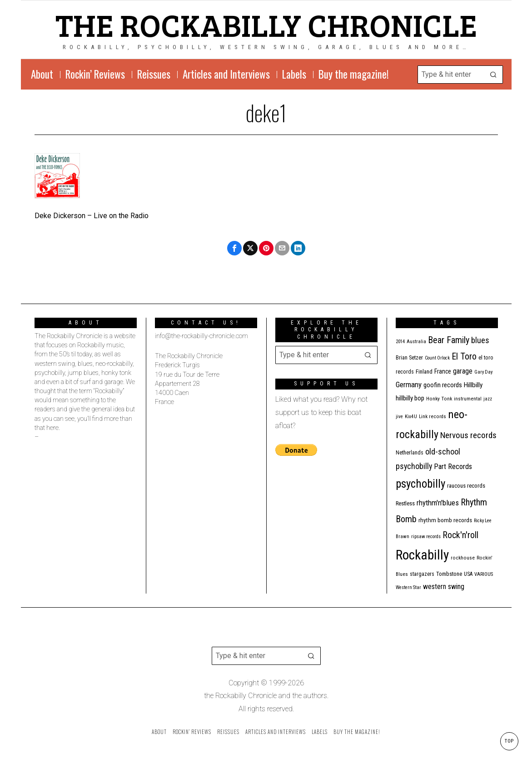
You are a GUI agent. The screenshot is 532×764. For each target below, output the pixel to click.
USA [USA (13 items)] (468, 574)
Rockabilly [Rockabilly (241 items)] (422, 555)
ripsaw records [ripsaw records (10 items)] (426, 537)
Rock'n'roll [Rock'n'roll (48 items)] (460, 535)
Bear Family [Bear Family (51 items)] (449, 340)
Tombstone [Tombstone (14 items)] (449, 574)
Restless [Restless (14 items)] (405, 503)
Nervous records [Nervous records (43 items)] (468, 435)
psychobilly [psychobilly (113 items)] (420, 484)
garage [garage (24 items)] (463, 371)
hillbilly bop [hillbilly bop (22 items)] (410, 398)
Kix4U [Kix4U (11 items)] (411, 417)
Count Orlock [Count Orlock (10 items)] (437, 358)
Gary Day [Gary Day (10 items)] (483, 372)
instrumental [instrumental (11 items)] (468, 399)
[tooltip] (234, 248)
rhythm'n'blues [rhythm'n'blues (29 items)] (438, 503)
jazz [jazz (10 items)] (488, 399)
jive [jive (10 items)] (399, 417)
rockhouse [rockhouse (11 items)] (463, 558)
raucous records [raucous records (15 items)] (466, 486)
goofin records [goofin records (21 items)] (443, 385)
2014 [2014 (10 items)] (400, 342)
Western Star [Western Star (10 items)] (408, 587)
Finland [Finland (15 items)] (424, 372)
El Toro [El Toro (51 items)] (464, 356)
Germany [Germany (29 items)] (409, 384)
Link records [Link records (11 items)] (433, 417)
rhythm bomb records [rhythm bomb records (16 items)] (445, 520)
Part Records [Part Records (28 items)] (453, 467)
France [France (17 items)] (443, 371)
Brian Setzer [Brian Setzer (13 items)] (409, 358)
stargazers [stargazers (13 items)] (422, 574)
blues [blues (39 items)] (480, 340)
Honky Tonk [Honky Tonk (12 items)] (439, 399)
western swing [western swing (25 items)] (444, 587)
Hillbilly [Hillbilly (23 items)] (473, 385)
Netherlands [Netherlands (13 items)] (410, 453)
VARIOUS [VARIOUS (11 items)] (484, 574)
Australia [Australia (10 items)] (416, 342)
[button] (494, 75)
